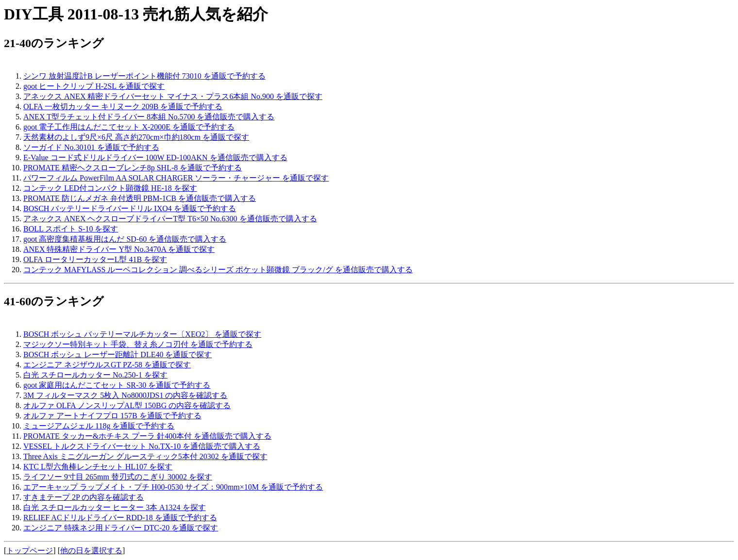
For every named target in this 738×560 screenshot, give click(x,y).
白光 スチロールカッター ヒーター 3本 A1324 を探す (115, 507)
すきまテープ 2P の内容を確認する (84, 497)
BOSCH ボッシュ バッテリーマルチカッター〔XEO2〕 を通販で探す (142, 334)
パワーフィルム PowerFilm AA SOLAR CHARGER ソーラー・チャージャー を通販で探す (176, 178)
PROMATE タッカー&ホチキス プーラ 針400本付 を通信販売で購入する (147, 436)
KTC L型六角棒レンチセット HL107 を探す (98, 467)
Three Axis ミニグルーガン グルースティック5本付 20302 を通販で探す (145, 456)
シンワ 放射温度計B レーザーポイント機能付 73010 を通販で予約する (144, 76)
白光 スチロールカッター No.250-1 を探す (95, 375)
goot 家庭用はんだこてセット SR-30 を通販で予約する (117, 385)
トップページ (30, 551)
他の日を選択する (91, 551)
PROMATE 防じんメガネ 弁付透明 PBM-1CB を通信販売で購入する (140, 198)
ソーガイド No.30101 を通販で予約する (91, 147)
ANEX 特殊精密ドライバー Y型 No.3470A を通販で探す (119, 249)
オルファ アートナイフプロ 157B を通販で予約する (112, 416)
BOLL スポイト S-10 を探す (71, 229)
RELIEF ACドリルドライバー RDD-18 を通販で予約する (120, 518)
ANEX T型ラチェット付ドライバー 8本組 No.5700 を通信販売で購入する (149, 117)
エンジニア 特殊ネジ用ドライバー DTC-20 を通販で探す (121, 528)
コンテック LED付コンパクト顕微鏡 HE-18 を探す (110, 188)
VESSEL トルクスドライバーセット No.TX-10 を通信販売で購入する (142, 446)
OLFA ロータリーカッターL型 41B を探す (95, 259)
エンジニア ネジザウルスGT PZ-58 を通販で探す (107, 365)
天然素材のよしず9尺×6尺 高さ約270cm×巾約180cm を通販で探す (136, 137)
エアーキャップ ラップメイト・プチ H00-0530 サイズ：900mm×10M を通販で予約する (173, 487)
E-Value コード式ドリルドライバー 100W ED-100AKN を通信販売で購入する (155, 157)
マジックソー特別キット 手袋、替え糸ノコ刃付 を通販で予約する (138, 344)
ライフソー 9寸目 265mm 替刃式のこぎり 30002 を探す (118, 477)
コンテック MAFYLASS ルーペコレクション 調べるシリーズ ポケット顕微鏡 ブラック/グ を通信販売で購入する (218, 270)
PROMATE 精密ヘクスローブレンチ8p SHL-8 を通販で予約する (133, 168)
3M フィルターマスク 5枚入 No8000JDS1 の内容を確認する (125, 395)
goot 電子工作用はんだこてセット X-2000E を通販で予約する (129, 127)
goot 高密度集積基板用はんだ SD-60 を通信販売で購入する (125, 239)
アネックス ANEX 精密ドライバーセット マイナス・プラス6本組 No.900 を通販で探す (173, 96)
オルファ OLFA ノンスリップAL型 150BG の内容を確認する (127, 405)
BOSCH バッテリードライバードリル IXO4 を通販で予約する (130, 208)
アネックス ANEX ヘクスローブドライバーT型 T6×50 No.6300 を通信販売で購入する (170, 219)
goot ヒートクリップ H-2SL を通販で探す (94, 86)
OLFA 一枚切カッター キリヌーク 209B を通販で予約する (123, 107)
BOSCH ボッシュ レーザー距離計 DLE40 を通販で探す (117, 354)
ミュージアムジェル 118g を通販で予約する (99, 426)
